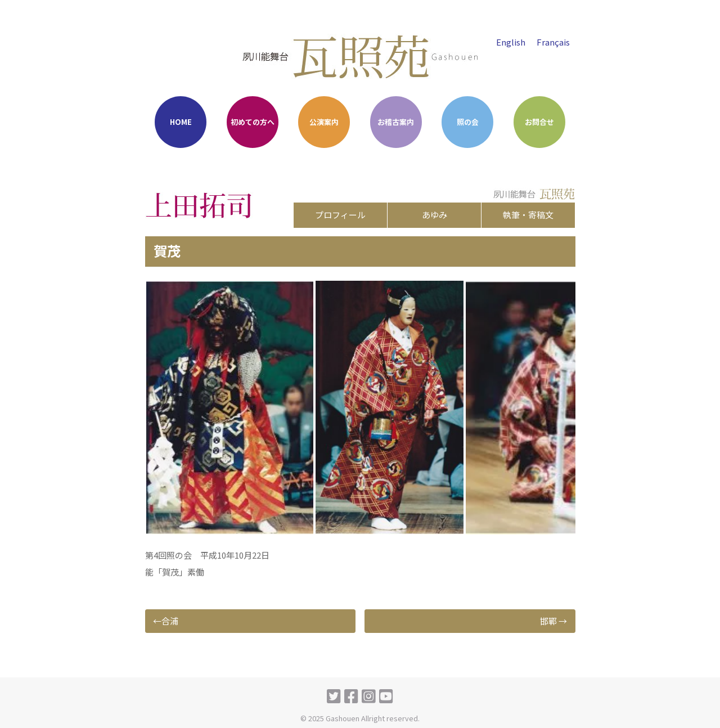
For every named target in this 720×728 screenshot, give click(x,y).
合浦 (170, 621)
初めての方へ (253, 122)
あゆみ (435, 215)
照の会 (468, 122)
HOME (181, 122)
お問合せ (539, 122)
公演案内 (324, 122)
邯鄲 (548, 621)
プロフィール (340, 215)
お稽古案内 (396, 122)
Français (553, 42)
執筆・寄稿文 (528, 215)
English (511, 42)
